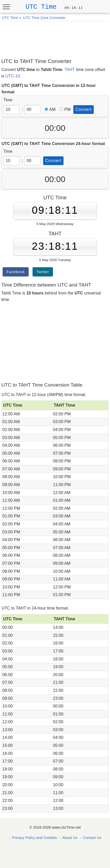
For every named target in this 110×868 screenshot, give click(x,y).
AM (50, 109)
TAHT (70, 70)
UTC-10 (13, 76)
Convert (84, 109)
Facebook (16, 272)
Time (8, 100)
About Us (70, 838)
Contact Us (92, 838)
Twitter (43, 272)
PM (65, 109)
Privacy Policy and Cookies (35, 838)
